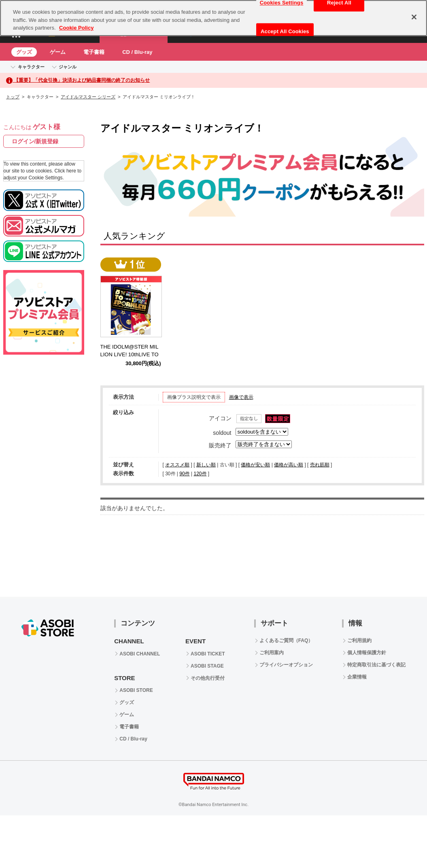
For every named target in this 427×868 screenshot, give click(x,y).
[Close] (414, 17)
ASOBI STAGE (207, 666)
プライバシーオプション (286, 665)
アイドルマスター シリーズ (88, 97)
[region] (213, 18)
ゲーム (58, 52)
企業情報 (357, 677)
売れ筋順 (320, 465)
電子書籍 (94, 52)
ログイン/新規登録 (35, 141)
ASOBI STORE (136, 690)
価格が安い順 (255, 465)
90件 (184, 474)
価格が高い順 (289, 465)
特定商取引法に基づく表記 (376, 665)
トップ (13, 97)
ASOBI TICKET (208, 654)
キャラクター (31, 67)
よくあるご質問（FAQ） (286, 640)
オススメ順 (177, 465)
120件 (200, 474)
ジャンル (68, 67)
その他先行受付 (208, 678)
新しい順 (206, 465)
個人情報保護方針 (367, 653)
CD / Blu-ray (137, 52)
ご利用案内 (272, 653)
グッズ (24, 52)
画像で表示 (241, 397)
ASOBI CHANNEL (140, 654)
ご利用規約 (359, 640)
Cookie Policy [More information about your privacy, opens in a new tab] (76, 28)
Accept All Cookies (285, 31)
